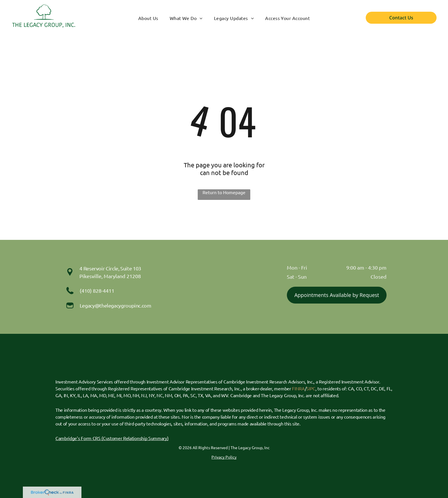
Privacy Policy (224, 457)
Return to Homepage (224, 192)
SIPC (311, 388)
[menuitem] (148, 18)
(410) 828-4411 (97, 291)
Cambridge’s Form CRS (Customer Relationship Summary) (112, 438)
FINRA (298, 388)
